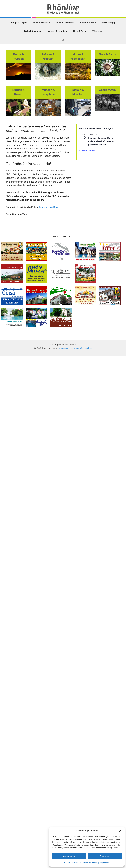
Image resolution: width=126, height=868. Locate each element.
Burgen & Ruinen (88, 23)
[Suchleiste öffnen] (63, 40)
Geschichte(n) (108, 23)
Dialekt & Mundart (33, 31)
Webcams (97, 31)
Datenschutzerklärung (89, 863)
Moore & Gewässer (65, 23)
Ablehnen (105, 856)
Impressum (105, 863)
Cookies (88, 348)
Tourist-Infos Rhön (49, 207)
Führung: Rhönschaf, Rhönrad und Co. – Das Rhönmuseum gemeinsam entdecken (102, 141)
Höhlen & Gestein (41, 23)
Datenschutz (77, 348)
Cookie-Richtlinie (71, 863)
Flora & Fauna (80, 31)
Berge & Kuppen (19, 23)
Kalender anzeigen (87, 151)
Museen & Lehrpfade (57, 31)
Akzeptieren (69, 856)
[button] (120, 831)
